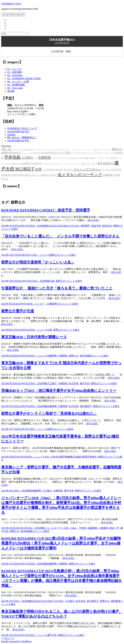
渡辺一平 (85, 164)
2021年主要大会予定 (18, 132)
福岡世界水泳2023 (11, 153)
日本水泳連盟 (110, 153)
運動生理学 (68, 170)
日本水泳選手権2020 (59, 158)
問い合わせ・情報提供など (22, 137)
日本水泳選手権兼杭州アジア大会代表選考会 (88, 153)
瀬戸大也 (85, 383)
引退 (44, 170)
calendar (11, 135)
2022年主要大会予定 (18, 141)
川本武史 (45, 164)
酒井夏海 (116, 601)
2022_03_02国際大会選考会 (44, 175)
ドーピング (25, 153)
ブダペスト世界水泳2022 (24, 150)
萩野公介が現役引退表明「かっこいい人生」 (38, 262)
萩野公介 (117, 149)
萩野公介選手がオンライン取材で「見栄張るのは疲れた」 (49, 413)
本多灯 (107, 158)
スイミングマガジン (87, 169)
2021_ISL (7, 149)
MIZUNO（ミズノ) (69, 150)
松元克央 (74, 383)
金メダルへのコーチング (80, 175)
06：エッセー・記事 (18, 82)
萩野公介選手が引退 (18, 311)
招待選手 (85, 226)
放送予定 (96, 226)
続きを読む (94, 220)
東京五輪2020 (105, 163)
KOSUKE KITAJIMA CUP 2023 (63, 226)
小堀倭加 (93, 164)
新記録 (59, 170)
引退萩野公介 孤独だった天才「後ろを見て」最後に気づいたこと (57, 288)
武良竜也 (100, 158)
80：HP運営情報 (16, 85)
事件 (35, 158)
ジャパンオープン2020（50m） (82, 158)
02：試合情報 (14, 72)
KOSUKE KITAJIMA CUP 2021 (48, 601)
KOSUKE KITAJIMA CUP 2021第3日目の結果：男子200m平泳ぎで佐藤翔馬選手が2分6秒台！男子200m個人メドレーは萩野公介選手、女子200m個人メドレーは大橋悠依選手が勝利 (61, 543)
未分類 (11, 91)
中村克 (83, 528)
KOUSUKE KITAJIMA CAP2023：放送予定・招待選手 (46, 210)
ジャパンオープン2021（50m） (70, 164)
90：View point (15, 88)
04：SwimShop (15, 75)
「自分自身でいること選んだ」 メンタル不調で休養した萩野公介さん (60, 236)
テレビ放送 (64, 153)
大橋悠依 (44, 157)
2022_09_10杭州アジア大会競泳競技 (48, 150)
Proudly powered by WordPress (16, 641)
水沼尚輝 (34, 153)
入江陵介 (27, 157)
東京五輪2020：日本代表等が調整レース (34, 337)
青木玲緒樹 (54, 164)
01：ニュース (14, 69)
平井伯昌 (12, 157)
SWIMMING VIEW (11, 4)
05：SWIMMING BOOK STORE (24, 78)
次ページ (10, 638)
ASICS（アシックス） (84, 150)
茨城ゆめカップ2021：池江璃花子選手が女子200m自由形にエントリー (59, 391)
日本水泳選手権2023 (48, 153)
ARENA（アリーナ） (102, 150)
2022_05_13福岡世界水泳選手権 (27, 164)
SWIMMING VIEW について (22, 128)
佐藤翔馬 (108, 175)
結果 (39, 169)
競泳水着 (51, 170)
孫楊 (103, 170)
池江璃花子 (25, 169)
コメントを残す (10, 229)
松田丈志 (107, 226)
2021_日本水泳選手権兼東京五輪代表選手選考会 (71, 457)
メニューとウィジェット (13, 14)
